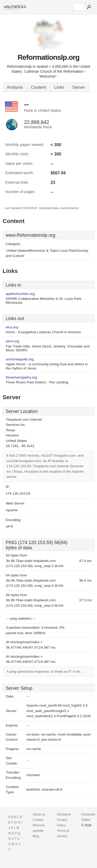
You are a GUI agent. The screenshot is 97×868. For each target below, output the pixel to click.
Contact (38, 820)
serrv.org (13, 341)
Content (39, 87)
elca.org (12, 327)
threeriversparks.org (21, 377)
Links (59, 87)
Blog (36, 836)
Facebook (88, 814)
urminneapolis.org (20, 359)
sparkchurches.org (20, 294)
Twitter (86, 820)
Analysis (15, 87)
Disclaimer (64, 814)
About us (39, 814)
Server (79, 87)
